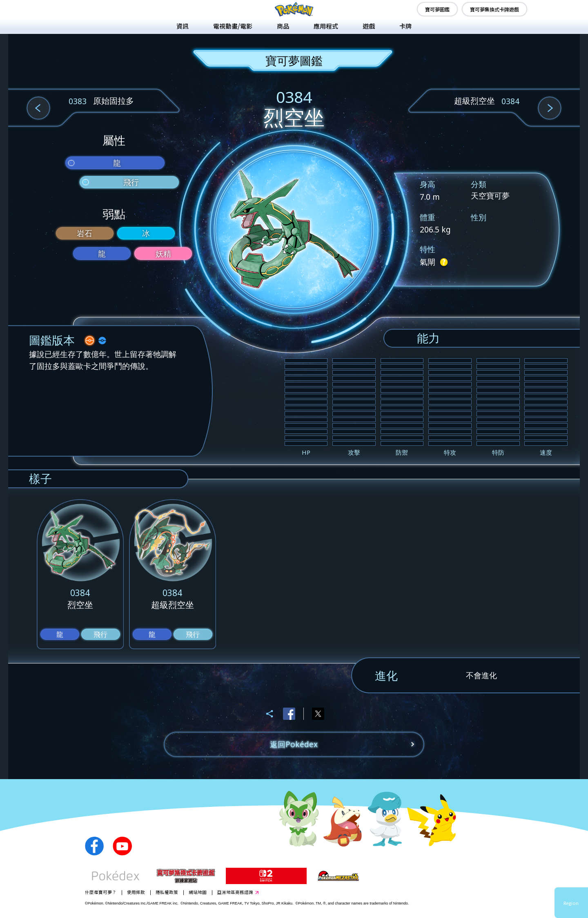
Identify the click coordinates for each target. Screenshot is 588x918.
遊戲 (369, 26)
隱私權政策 (167, 892)
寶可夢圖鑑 (437, 9)
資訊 (183, 26)
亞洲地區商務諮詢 (235, 892)
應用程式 (326, 26)
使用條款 (136, 892)
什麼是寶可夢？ (101, 892)
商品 (283, 26)
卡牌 (405, 26)
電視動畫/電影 (233, 26)
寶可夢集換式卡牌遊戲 (494, 9)
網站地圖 (198, 892)
